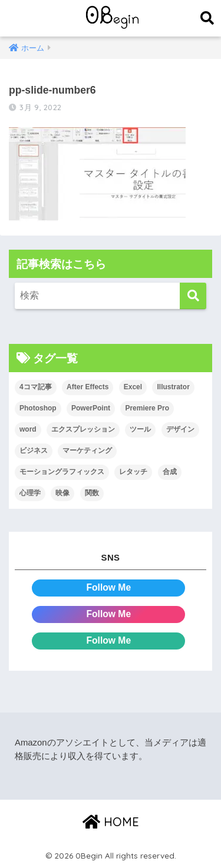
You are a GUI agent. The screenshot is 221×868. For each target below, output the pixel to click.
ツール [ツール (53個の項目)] (140, 429)
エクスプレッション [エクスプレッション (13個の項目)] (83, 429)
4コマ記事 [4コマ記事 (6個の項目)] (36, 387)
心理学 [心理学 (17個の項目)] (30, 493)
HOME (111, 822)
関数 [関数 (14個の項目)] (92, 493)
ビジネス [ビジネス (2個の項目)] (34, 450)
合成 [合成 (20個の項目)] (170, 472)
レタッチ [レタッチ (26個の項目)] (133, 472)
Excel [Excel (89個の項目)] (133, 387)
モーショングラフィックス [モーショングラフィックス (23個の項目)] (62, 472)
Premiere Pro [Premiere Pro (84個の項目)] (147, 408)
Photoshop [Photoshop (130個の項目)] (38, 408)
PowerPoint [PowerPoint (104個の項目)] (91, 408)
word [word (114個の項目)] (28, 429)
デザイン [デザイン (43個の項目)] (180, 429)
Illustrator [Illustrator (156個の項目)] (173, 387)
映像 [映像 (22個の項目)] (62, 493)
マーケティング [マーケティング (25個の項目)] (87, 450)
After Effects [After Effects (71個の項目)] (88, 387)
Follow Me (108, 587)
